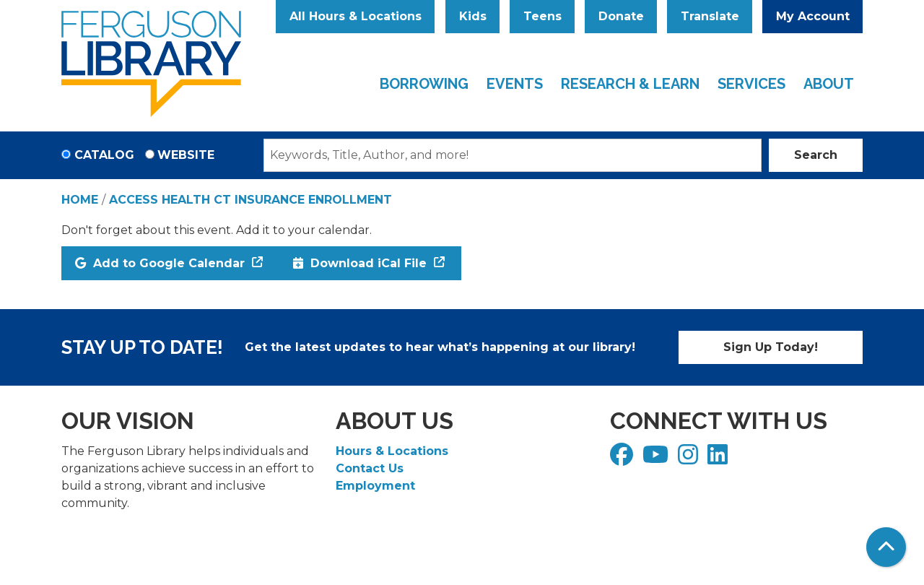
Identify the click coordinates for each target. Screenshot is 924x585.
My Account (813, 16)
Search (816, 155)
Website (186, 155)
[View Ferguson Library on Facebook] (623, 459)
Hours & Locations (392, 451)
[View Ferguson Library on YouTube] (657, 459)
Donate (621, 16)
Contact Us (370, 468)
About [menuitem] (829, 84)
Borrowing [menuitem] (424, 84)
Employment (375, 486)
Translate (710, 16)
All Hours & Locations (356, 16)
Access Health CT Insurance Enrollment (250, 200)
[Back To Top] (886, 547)
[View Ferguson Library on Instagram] (690, 459)
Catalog (104, 155)
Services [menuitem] (751, 84)
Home (80, 200)
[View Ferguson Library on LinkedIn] (719, 459)
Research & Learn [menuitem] (630, 84)
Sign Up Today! (771, 347)
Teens (542, 16)
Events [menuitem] (515, 84)
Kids (473, 16)
